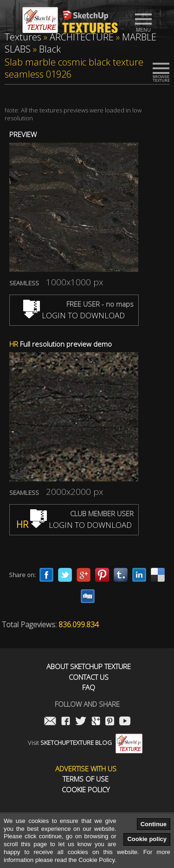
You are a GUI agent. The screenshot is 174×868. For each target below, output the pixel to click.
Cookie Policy (86, 790)
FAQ (89, 687)
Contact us (89, 677)
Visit (85, 743)
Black (50, 49)
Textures (23, 37)
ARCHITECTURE (82, 37)
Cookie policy (147, 839)
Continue (154, 824)
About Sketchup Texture (89, 667)
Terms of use (86, 779)
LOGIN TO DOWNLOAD (74, 315)
